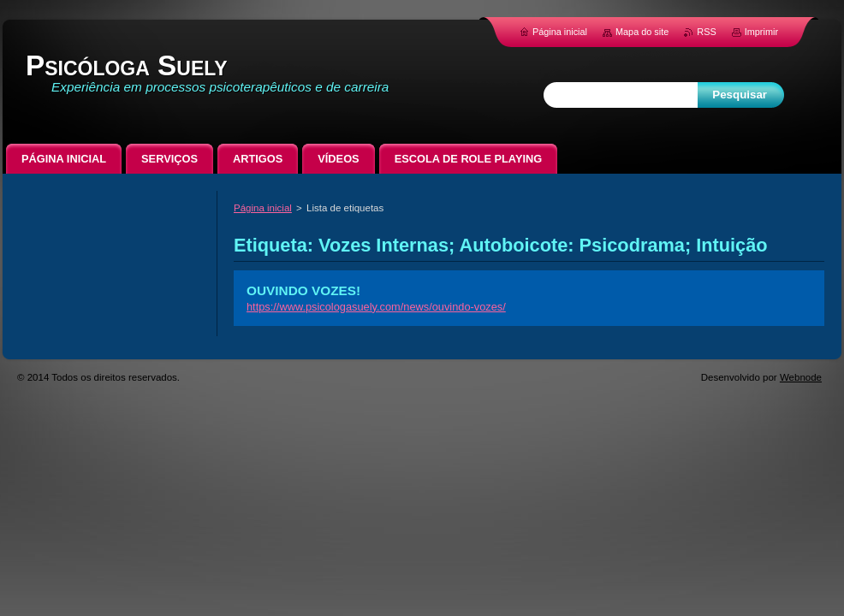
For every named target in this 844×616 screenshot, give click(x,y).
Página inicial (263, 208)
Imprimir (761, 32)
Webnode (801, 377)
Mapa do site (642, 32)
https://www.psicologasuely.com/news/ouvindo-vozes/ (376, 307)
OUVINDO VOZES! (303, 290)
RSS (706, 32)
